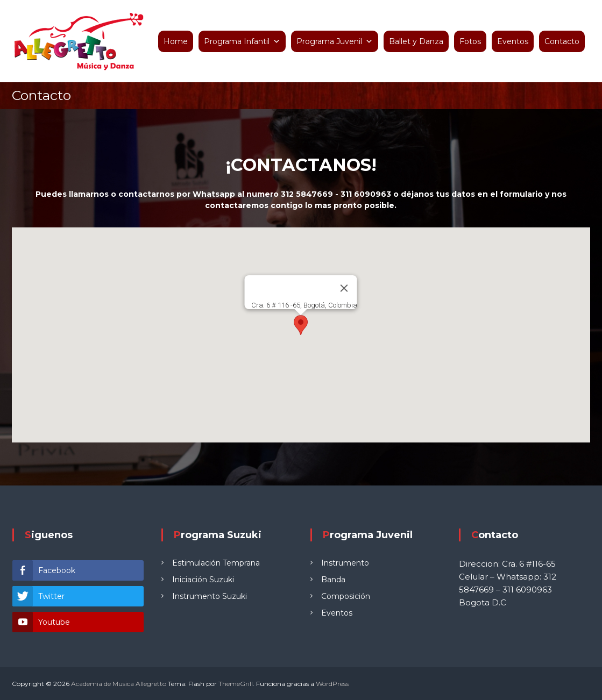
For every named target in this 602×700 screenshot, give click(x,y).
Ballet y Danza (416, 41)
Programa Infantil (237, 41)
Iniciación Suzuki (203, 580)
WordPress (332, 684)
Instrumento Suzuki (210, 596)
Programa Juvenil (329, 41)
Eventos (513, 41)
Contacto (562, 41)
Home (176, 41)
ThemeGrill (236, 684)
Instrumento (345, 563)
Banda (333, 580)
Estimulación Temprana (216, 563)
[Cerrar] (344, 288)
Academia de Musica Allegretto (119, 684)
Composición (346, 596)
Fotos (470, 41)
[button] (301, 325)
